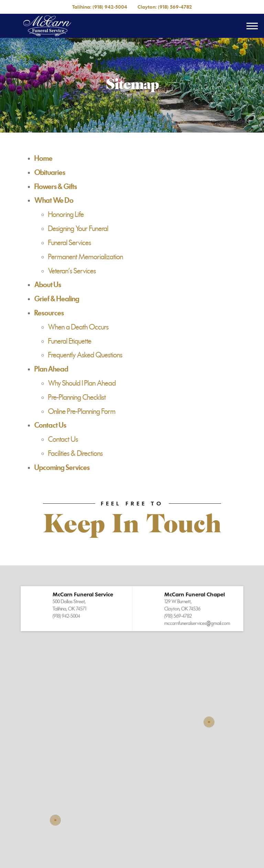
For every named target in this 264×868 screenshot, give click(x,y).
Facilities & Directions (75, 453)
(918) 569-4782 (175, 7)
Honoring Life (66, 215)
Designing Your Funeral (78, 229)
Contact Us (63, 439)
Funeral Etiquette (70, 341)
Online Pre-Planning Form (82, 411)
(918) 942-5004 (110, 7)
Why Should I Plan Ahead (82, 383)
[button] (76, 609)
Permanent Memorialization (86, 257)
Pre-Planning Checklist (77, 397)
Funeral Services (70, 243)
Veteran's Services (72, 271)
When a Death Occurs (78, 327)
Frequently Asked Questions (85, 355)
